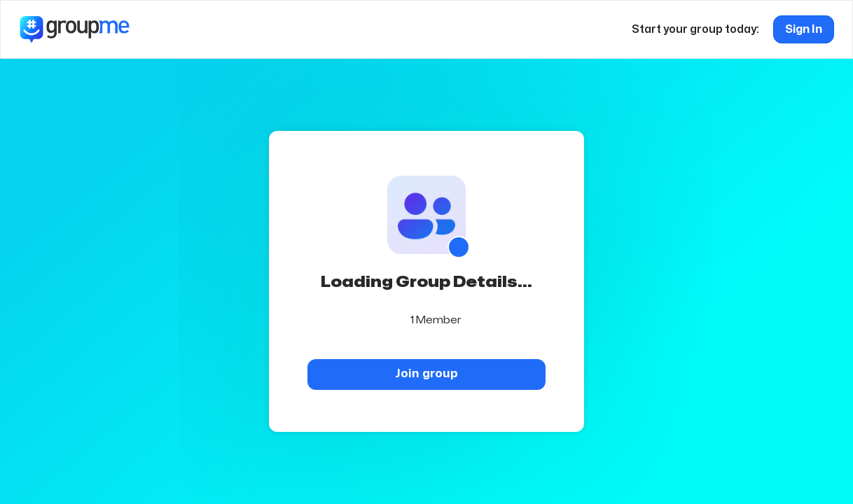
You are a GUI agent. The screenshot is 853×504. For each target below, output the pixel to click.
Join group (426, 373)
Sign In (804, 29)
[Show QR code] (459, 247)
